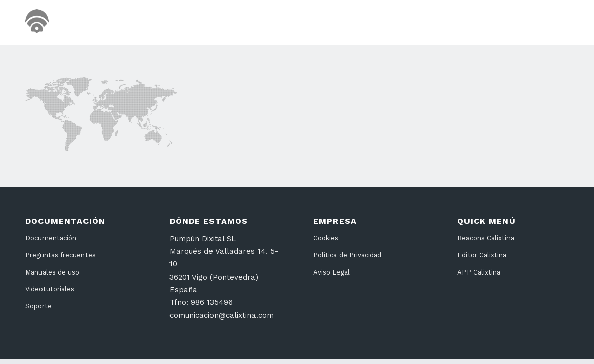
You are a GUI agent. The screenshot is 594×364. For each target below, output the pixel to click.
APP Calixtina (479, 272)
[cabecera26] (80, 23)
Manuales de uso (52, 272)
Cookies (326, 238)
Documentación (51, 238)
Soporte (38, 306)
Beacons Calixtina (486, 238)
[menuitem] (381, 23)
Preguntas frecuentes (60, 255)
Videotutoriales (50, 289)
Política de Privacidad (347, 255)
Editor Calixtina (482, 255)
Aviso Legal (331, 272)
